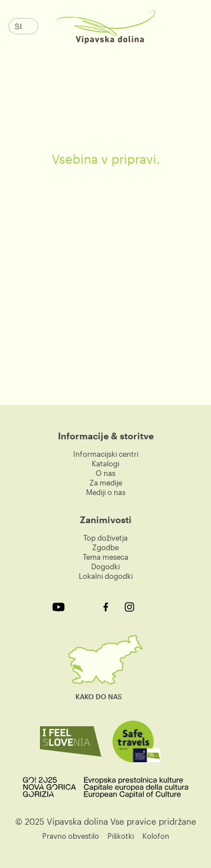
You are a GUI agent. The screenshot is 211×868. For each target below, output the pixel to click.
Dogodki (105, 566)
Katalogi (105, 464)
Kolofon (156, 836)
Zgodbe (105, 547)
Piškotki (121, 836)
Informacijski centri (106, 454)
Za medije (106, 483)
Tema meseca (105, 557)
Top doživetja (105, 538)
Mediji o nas (106, 492)
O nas (105, 473)
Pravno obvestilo (71, 836)
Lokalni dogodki (106, 576)
